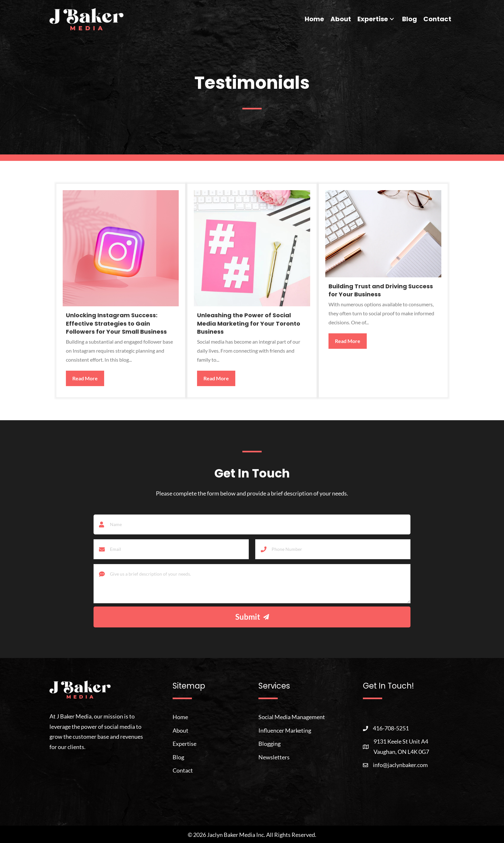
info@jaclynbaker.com (400, 764)
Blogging (270, 744)
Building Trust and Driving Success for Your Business (381, 290)
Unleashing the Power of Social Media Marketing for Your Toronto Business (249, 323)
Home (180, 717)
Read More (88, 378)
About (180, 730)
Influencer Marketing (285, 730)
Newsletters (274, 757)
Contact (183, 770)
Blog (178, 757)
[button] (392, 19)
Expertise (184, 744)
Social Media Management (292, 717)
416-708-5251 (391, 728)
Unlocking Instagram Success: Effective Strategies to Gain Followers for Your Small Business (116, 323)
